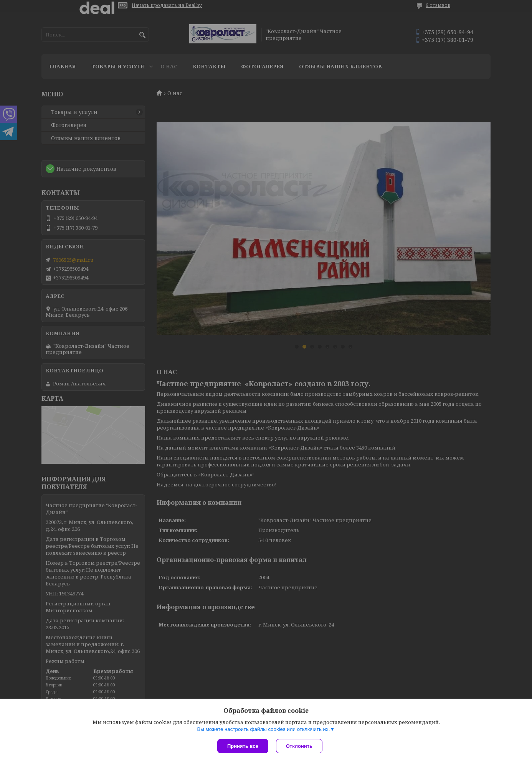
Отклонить (299, 746)
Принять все (243, 746)
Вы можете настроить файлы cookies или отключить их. (263, 729)
